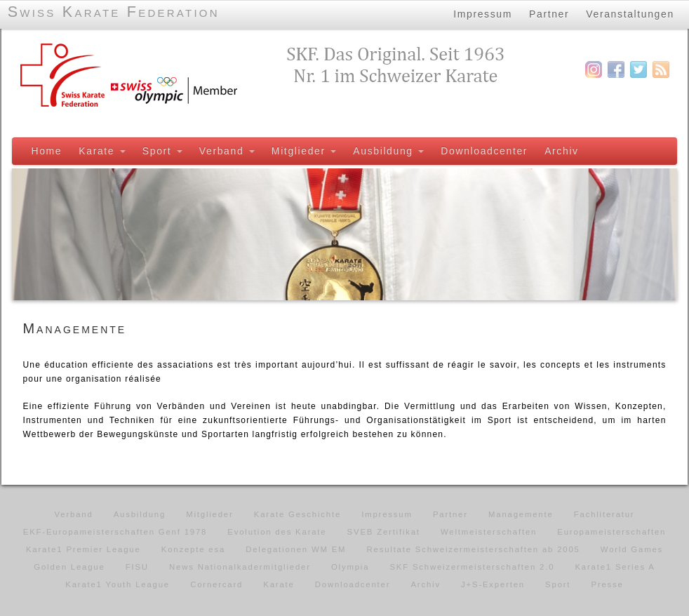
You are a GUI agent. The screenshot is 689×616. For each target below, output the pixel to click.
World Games (632, 551)
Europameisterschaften (611, 533)
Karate (100, 151)
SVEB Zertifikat (384, 533)
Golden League (69, 568)
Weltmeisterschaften (489, 533)
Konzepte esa (193, 551)
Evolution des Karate (277, 533)
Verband (225, 151)
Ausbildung (387, 151)
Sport (160, 151)
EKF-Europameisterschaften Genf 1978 (115, 533)
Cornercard (216, 586)
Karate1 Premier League (83, 551)
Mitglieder (302, 151)
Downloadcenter (483, 151)
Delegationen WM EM (296, 551)
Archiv (560, 151)
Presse (607, 586)
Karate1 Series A (615, 568)
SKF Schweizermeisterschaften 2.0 (472, 568)
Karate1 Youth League (118, 586)
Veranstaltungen (630, 13)
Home (45, 151)
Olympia (350, 568)
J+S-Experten (493, 586)
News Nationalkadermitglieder (240, 568)
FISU (137, 568)
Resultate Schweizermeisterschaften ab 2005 (474, 551)
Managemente (521, 516)
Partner (548, 13)
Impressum (482, 13)
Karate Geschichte (297, 516)
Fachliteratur (604, 516)
